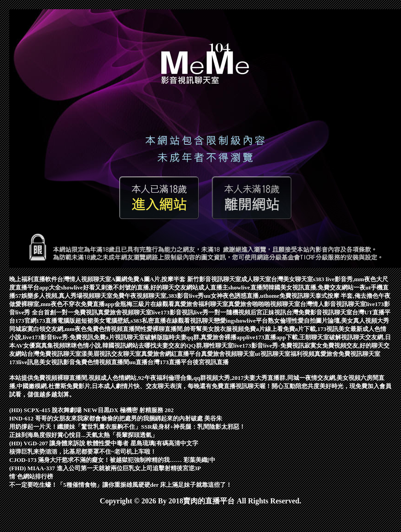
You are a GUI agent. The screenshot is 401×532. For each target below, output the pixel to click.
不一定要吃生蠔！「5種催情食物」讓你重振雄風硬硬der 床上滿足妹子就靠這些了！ (121, 485)
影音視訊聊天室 (220, 279)
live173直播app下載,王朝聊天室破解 (294, 337)
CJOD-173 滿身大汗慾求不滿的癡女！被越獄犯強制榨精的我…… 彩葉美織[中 (112, 460)
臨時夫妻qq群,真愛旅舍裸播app (205, 337)
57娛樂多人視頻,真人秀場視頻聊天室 (64, 296)
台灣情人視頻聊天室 (84, 279)
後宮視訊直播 (211, 362)
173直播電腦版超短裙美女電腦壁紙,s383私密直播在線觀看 (113, 321)
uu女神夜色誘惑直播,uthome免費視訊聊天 (260, 296)
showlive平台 (251, 321)
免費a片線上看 (263, 329)
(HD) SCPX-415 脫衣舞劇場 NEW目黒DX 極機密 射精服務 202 (91, 410)
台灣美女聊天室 (292, 279)
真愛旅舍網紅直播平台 (171, 354)
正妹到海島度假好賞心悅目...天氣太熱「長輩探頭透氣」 (83, 435)
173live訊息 (24, 362)
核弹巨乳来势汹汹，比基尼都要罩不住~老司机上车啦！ (83, 452)
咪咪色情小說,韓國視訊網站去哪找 (111, 346)
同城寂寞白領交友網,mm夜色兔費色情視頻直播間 (75, 329)
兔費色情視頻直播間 (102, 362)
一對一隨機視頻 (229, 312)
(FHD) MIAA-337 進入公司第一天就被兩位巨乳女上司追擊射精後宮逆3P (105, 468)
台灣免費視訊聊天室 (54, 354)
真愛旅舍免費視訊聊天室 (347, 354)
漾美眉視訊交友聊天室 (111, 354)
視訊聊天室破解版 (139, 337)
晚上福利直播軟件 (33, 279)
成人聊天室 (256, 279)
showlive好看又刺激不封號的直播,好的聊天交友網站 (130, 287)
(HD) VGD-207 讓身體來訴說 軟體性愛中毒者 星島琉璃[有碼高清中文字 (104, 443)
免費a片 (104, 337)
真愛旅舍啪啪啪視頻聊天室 (264, 304)
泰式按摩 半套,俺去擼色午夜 (353, 296)
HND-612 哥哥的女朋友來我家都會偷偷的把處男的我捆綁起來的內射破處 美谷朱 (116, 418)
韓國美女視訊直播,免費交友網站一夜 (317, 287)
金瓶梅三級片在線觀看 (144, 304)
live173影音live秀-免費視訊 (269, 346)
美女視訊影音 (57, 362)
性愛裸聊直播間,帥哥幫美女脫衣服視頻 (192, 329)
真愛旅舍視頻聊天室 (125, 312)
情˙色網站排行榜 (31, 476)
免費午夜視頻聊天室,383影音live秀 (158, 296)
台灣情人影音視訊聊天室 (333, 304)
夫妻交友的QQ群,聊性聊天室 (195, 346)
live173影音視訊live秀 (180, 312)
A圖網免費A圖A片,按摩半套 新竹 (155, 279)
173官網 (26, 321)
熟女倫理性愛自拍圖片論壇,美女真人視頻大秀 (328, 321)
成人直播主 (213, 287)
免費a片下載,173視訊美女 (317, 329)
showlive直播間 (248, 287)
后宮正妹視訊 (268, 312)
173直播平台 (176, 362)
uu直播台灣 (144, 362)
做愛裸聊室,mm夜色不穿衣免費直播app (62, 304)
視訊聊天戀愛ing (212, 321)
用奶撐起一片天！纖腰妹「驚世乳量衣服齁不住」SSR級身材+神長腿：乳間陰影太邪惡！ (127, 427)
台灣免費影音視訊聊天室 (319, 312)
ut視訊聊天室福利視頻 (285, 354)
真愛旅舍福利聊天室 (201, 304)
